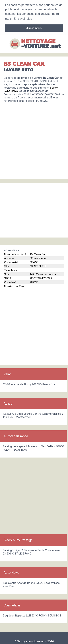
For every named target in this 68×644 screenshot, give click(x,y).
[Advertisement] (34, 139)
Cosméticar (12, 605)
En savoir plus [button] (23, 19)
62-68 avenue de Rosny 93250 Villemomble (29, 384)
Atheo (8, 403)
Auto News (11, 572)
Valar (7, 374)
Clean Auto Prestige (18, 540)
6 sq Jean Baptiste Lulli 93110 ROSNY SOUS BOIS (32, 615)
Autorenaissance (16, 436)
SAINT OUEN (38, 266)
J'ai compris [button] (34, 28)
